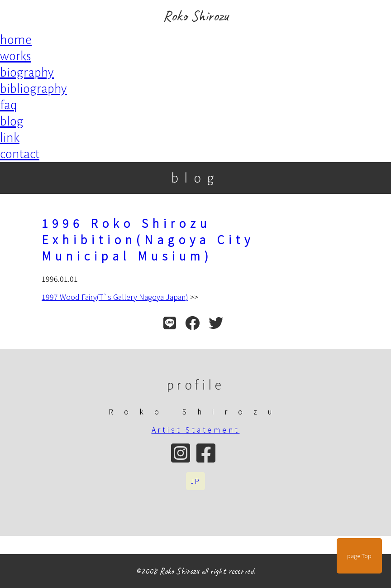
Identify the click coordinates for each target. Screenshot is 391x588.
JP (195, 481)
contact (20, 154)
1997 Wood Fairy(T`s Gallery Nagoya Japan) (115, 297)
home (16, 40)
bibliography (33, 89)
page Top (359, 556)
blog (12, 121)
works (16, 56)
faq (9, 105)
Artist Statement (196, 429)
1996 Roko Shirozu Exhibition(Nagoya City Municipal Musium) (148, 239)
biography (27, 72)
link (10, 138)
